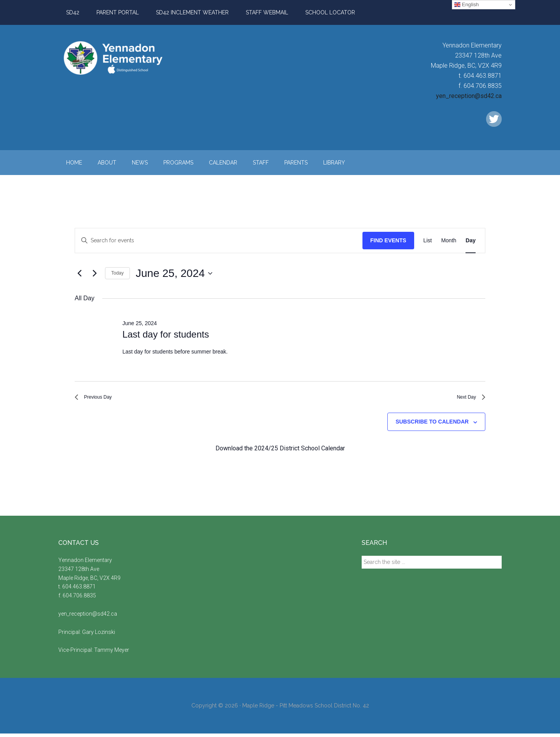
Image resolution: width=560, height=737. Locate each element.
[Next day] (94, 273)
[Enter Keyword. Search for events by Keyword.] (219, 241)
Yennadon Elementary (132, 58)
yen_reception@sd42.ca (469, 96)
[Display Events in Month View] (449, 241)
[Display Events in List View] (428, 241)
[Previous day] (79, 273)
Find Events (388, 240)
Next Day (468, 399)
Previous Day (98, 399)
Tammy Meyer (112, 654)
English (466, 5)
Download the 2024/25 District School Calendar (280, 452)
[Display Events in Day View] (471, 241)
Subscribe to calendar (432, 425)
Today (117, 273)
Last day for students (166, 334)
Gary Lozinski (99, 635)
